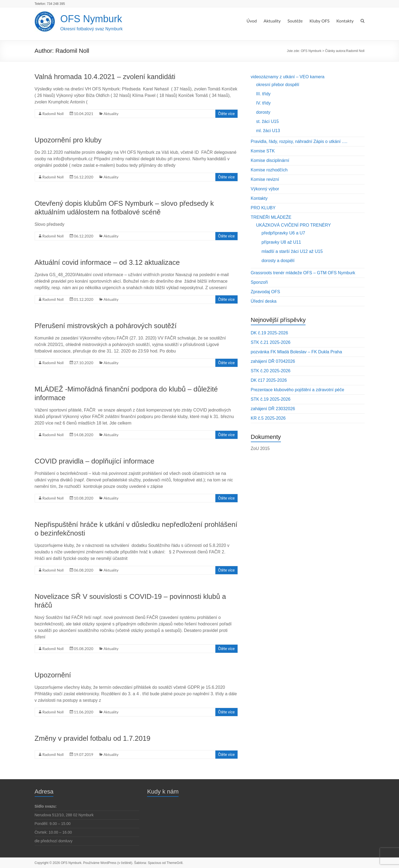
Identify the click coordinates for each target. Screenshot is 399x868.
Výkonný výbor (265, 189)
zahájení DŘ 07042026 (273, 361)
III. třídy (263, 94)
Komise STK (263, 151)
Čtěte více (226, 114)
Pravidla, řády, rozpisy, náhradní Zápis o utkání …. (299, 141)
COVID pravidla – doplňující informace (95, 461)
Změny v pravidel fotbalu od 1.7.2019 (93, 738)
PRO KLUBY (263, 208)
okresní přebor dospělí (278, 85)
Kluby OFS (320, 21)
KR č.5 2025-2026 (268, 418)
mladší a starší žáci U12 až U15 (292, 251)
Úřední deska (264, 301)
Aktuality (272, 21)
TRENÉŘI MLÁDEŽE (271, 217)
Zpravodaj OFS (265, 292)
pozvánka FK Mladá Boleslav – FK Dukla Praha (296, 352)
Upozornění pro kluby (68, 140)
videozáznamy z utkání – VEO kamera (288, 77)
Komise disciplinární (270, 160)
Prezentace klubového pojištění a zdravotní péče (298, 390)
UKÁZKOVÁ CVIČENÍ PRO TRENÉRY (294, 225)
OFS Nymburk (91, 19)
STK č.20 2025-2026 (271, 371)
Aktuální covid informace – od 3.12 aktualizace (107, 262)
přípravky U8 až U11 (281, 242)
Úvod (252, 21)
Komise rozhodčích (269, 170)
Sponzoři (259, 282)
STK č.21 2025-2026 (271, 342)
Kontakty (345, 21)
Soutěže (295, 21)
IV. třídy (264, 103)
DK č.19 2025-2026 (270, 333)
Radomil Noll (53, 114)
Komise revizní (265, 179)
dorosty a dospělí (278, 261)
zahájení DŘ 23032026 (273, 409)
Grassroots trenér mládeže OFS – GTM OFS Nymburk (303, 273)
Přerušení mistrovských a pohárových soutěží (106, 326)
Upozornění (53, 675)
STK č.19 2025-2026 (271, 399)
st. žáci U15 (268, 121)
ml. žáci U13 (268, 131)
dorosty (263, 112)
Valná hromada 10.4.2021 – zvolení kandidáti (105, 77)
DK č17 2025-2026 (269, 380)
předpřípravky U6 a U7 (283, 233)
